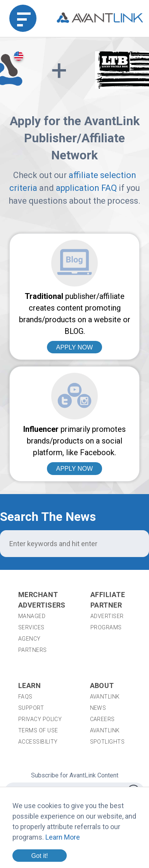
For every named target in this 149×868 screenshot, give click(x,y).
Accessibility (38, 742)
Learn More (63, 837)
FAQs (25, 697)
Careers (102, 719)
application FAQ (86, 188)
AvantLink (105, 697)
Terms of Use (38, 730)
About (102, 685)
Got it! (39, 856)
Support (31, 708)
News (98, 708)
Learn (29, 685)
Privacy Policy (40, 719)
